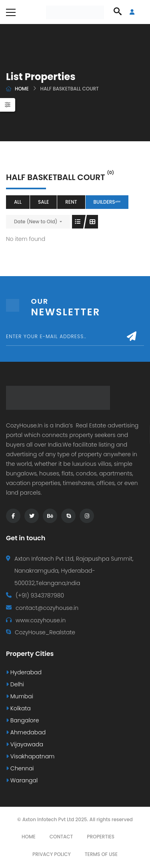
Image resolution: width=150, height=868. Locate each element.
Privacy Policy (52, 854)
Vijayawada (25, 744)
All (18, 202)
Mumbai (20, 696)
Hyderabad (24, 672)
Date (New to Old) (36, 222)
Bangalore (22, 720)
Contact (61, 837)
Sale (43, 202)
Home (22, 89)
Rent (71, 202)
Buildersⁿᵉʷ (107, 202)
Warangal (22, 780)
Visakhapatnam (30, 756)
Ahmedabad (26, 732)
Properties (101, 837)
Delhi (15, 684)
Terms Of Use (101, 854)
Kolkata (18, 708)
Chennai (20, 768)
